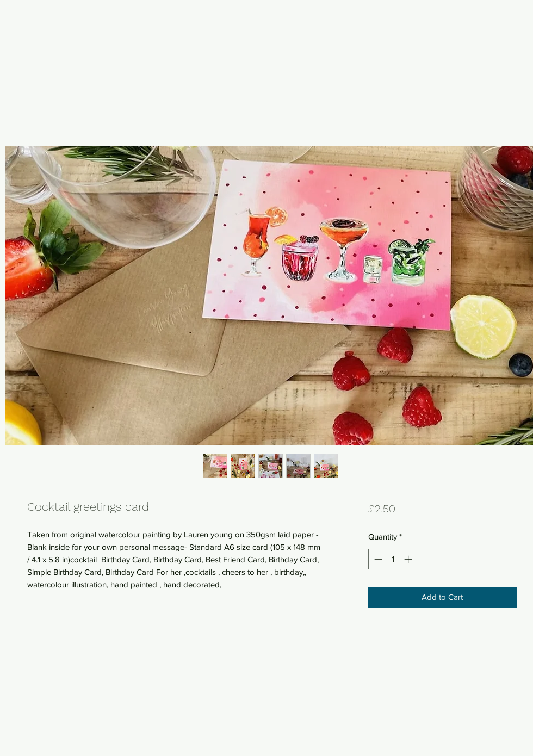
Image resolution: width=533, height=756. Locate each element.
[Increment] (409, 559)
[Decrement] (377, 559)
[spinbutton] (393, 559)
